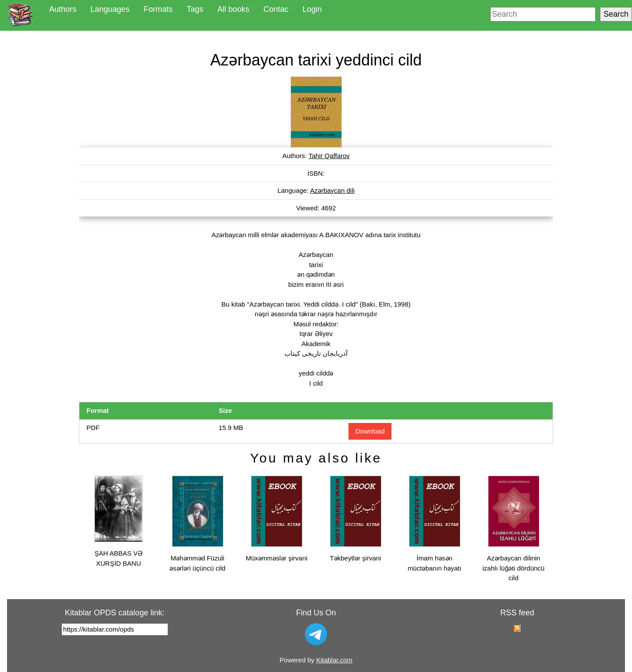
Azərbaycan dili (332, 190)
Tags (195, 9)
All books (233, 9)
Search (616, 14)
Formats (158, 9)
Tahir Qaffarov (329, 156)
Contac (276, 9)
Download (370, 431)
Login (312, 9)
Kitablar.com (334, 660)
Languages (110, 9)
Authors (63, 9)
